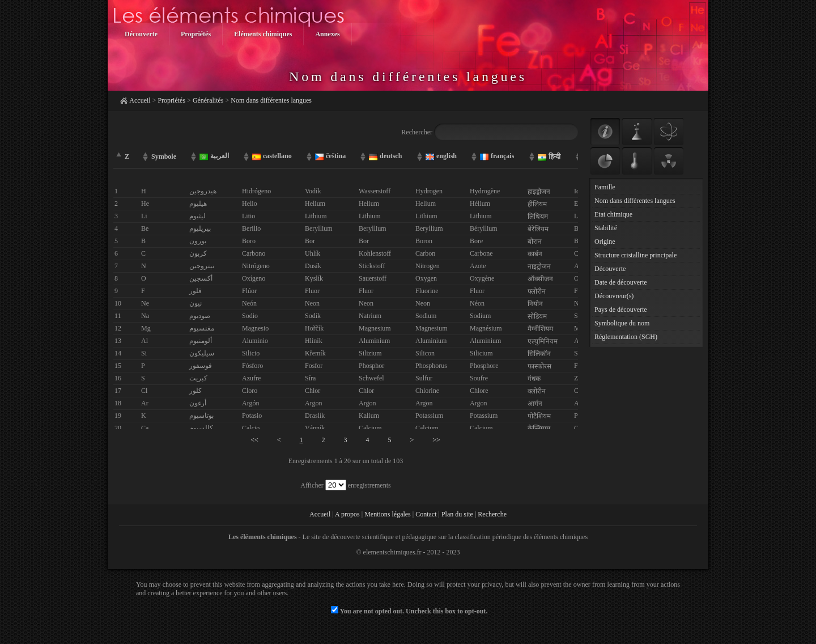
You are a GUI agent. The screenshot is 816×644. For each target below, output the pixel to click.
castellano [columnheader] (272, 156)
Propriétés (171, 100)
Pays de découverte (621, 310)
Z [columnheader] (127, 156)
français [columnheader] (497, 156)
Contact (426, 514)
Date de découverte (621, 282)
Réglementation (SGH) (626, 337)
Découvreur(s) (614, 296)
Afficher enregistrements (345, 485)
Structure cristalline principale (636, 255)
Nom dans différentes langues (271, 100)
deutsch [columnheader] (385, 156)
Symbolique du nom (622, 323)
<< (254, 440)
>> (436, 440)
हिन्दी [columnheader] (549, 157)
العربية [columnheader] (214, 156)
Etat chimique (613, 214)
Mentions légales (388, 514)
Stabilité (606, 228)
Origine (605, 241)
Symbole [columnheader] (164, 156)
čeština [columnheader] (330, 156)
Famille (605, 187)
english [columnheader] (441, 156)
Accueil (140, 100)
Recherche (492, 514)
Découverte (610, 269)
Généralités (208, 100)
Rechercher (490, 132)
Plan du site (457, 514)
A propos (347, 514)
